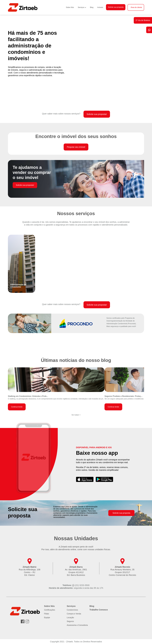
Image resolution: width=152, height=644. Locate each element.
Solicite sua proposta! (97, 114)
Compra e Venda (74, 614)
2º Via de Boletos (143, 20)
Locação (70, 618)
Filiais (47, 614)
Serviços (81, 7)
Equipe (47, 618)
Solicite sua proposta (116, 7)
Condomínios (72, 610)
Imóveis (100, 7)
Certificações (50, 610)
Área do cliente (136, 7)
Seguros (70, 621)
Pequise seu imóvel (76, 147)
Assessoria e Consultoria (77, 625)
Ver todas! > (76, 415)
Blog (92, 7)
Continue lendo (17, 407)
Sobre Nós (70, 7)
